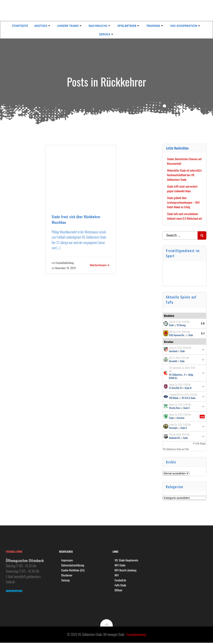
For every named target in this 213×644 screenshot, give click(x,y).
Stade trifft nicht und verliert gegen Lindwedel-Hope (183, 188)
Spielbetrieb (129, 25)
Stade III (188, 388)
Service (106, 34)
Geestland (173, 351)
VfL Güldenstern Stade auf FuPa (176, 449)
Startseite (20, 25)
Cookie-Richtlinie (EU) (73, 570)
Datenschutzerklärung (73, 565)
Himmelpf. (173, 428)
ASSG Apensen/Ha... (177, 335)
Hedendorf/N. (175, 438)
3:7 (203, 333)
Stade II (186, 408)
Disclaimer (67, 575)
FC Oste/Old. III (175, 388)
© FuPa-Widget (199, 443)
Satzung (66, 580)
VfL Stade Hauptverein (127, 560)
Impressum (67, 560)
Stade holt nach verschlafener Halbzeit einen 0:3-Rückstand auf (185, 216)
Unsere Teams (70, 25)
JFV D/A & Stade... (189, 398)
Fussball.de (121, 580)
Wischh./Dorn (175, 408)
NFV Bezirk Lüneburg (126, 570)
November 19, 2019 (66, 268)
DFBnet (119, 590)
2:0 (203, 323)
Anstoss (43, 25)
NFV (117, 575)
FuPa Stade (121, 585)
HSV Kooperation (186, 25)
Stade (172, 325)
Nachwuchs (100, 25)
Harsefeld (173, 361)
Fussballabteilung (65, 263)
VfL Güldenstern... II (177, 374)
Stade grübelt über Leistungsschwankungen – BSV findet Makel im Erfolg (184, 202)
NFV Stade (120, 565)
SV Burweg (181, 325)
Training (155, 25)
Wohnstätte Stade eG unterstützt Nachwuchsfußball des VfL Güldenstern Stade (185, 175)
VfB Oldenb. (174, 398)
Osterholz (181, 418)
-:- (203, 349)
